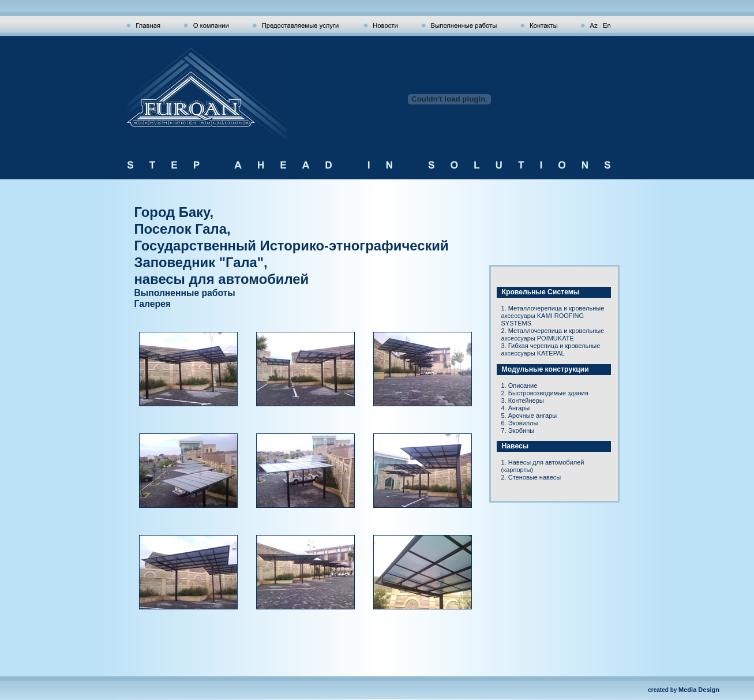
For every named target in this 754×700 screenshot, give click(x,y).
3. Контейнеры (523, 400)
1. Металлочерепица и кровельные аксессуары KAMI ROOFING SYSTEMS (553, 316)
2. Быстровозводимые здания (545, 393)
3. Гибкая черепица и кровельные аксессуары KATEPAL (551, 349)
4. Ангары (516, 408)
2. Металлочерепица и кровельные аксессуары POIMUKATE (553, 334)
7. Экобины (518, 431)
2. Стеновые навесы (531, 477)
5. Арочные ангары (529, 415)
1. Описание (519, 385)
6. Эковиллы (520, 423)
